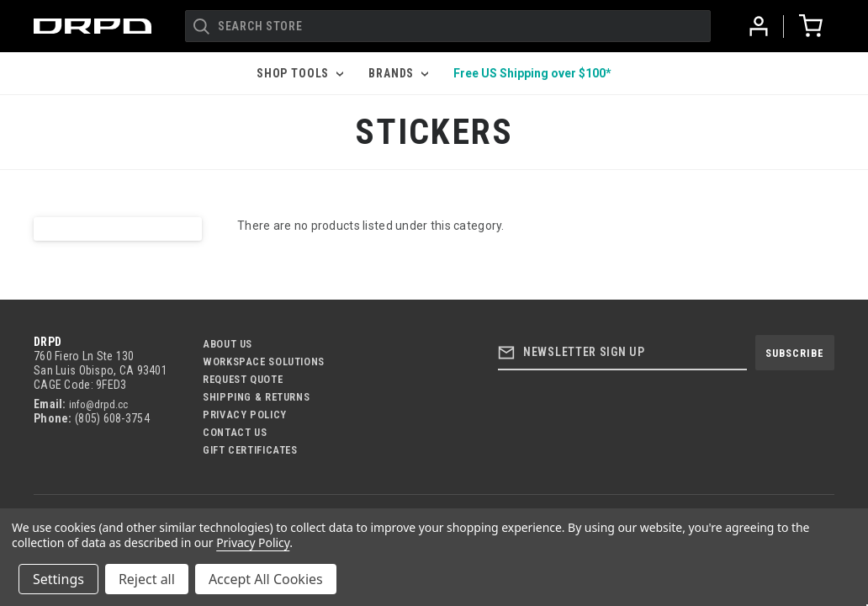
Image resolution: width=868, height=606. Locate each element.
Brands (398, 73)
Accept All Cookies (266, 579)
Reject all (147, 579)
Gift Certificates (250, 450)
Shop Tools (300, 73)
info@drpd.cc (98, 404)
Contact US (235, 432)
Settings (58, 579)
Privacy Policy (245, 415)
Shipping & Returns (256, 397)
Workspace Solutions (264, 361)
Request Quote (243, 379)
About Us (228, 344)
